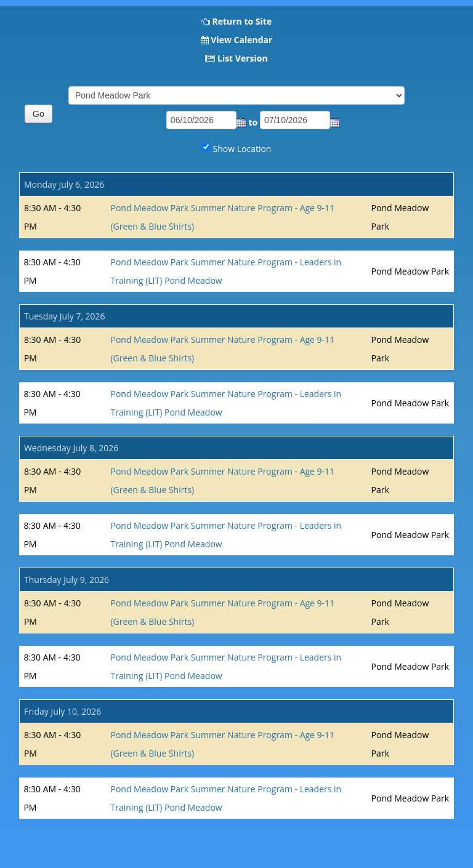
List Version (243, 58)
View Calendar (241, 40)
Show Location (242, 149)
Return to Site (242, 21)
